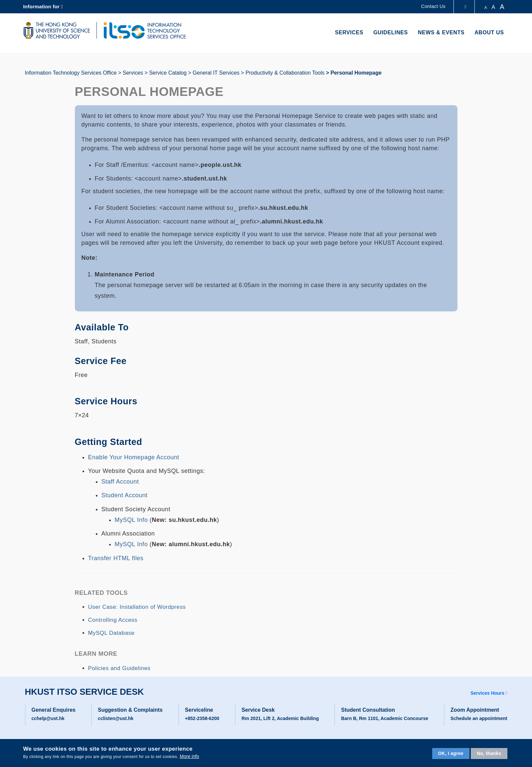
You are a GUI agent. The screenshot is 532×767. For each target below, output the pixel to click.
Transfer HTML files (116, 558)
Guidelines (391, 32)
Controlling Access (113, 620)
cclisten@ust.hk (116, 718)
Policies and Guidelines (119, 668)
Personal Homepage (356, 73)
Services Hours (487, 693)
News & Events (441, 32)
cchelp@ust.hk (48, 718)
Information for (42, 6)
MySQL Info (132, 520)
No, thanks (489, 753)
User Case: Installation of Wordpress (137, 607)
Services (349, 32)
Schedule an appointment (479, 718)
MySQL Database (111, 633)
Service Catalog (168, 73)
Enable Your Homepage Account (134, 457)
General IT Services (216, 73)
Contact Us (433, 6)
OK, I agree (451, 753)
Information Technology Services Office (71, 73)
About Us (489, 32)
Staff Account (120, 482)
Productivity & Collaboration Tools (285, 73)
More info (189, 756)
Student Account (125, 495)
